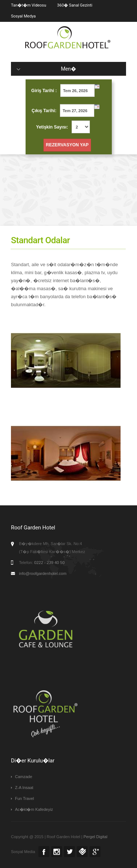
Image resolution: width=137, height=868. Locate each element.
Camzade (24, 777)
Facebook (44, 852)
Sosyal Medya (23, 16)
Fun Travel (24, 798)
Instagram (57, 852)
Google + (95, 852)
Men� (46, 69)
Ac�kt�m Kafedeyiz (34, 809)
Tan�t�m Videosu (28, 5)
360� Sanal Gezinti (75, 5)
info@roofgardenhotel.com (43, 573)
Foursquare (82, 852)
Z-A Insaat (24, 788)
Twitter (69, 852)
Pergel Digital (95, 837)
